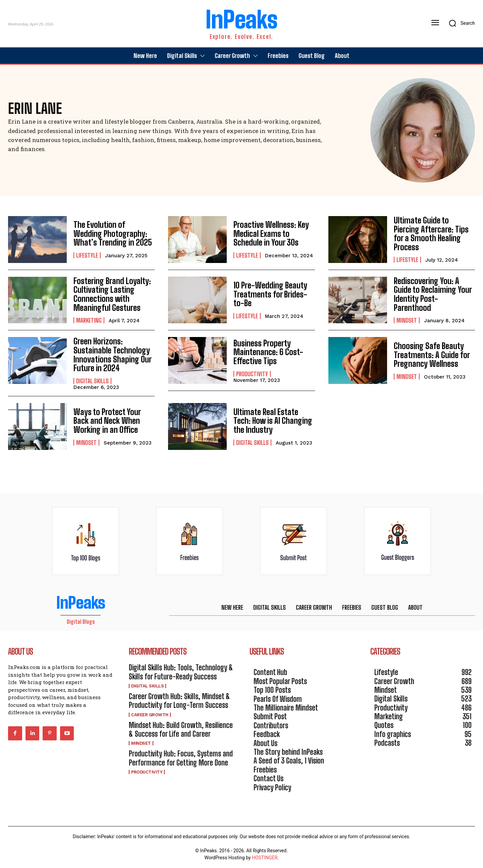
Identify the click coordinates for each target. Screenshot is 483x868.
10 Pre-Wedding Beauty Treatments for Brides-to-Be (270, 294)
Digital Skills (92, 381)
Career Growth (150, 714)
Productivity (252, 374)
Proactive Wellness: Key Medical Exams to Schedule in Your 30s (271, 233)
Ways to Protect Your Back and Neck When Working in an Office (107, 420)
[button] (460, 23)
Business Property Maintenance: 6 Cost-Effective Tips (268, 352)
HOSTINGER (265, 857)
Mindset (407, 316)
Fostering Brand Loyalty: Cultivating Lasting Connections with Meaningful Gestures (112, 294)
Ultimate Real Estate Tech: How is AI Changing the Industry (273, 420)
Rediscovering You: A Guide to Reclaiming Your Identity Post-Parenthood (434, 294)
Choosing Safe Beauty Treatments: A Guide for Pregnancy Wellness (432, 355)
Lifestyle (87, 255)
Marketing (89, 320)
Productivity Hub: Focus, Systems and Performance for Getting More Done (181, 758)
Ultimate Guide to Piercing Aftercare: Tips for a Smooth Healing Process (431, 233)
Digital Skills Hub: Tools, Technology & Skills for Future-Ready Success (181, 672)
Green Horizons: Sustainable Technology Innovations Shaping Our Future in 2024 (112, 354)
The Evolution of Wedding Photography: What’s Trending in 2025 (114, 233)
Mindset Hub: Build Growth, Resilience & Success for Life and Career (181, 729)
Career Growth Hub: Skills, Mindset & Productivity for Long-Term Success (179, 700)
